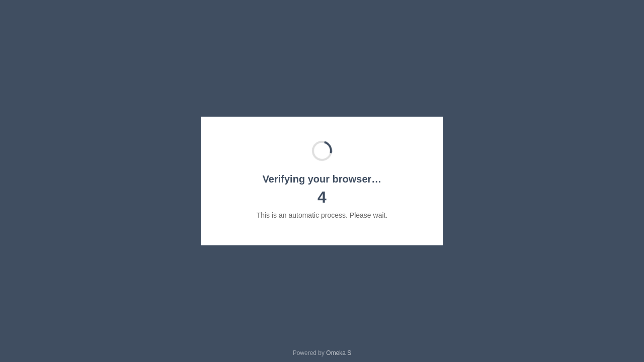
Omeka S (339, 353)
